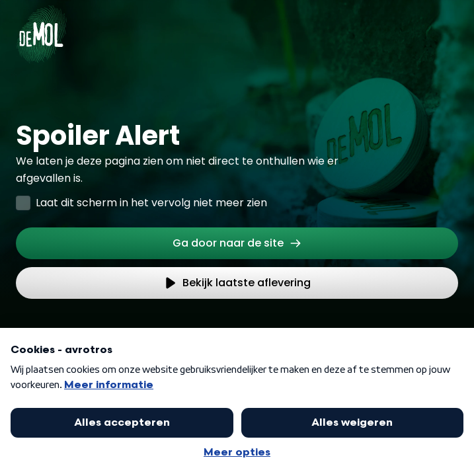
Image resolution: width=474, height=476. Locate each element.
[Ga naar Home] (41, 26)
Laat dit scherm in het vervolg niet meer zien (151, 203)
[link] (237, 243)
